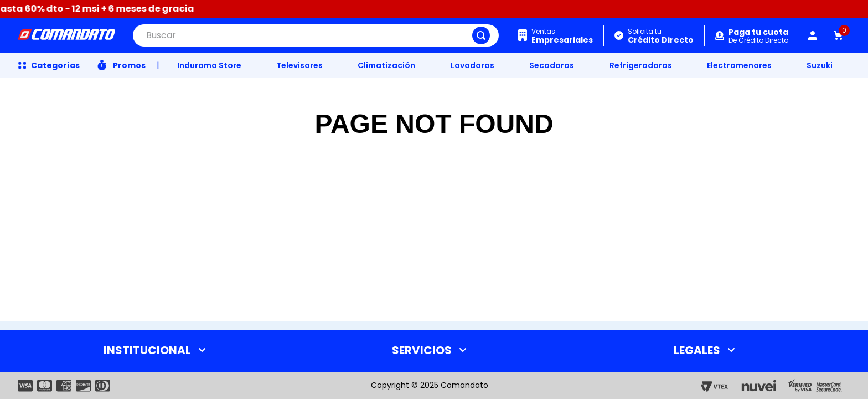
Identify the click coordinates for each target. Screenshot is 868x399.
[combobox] (316, 35)
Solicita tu (661, 36)
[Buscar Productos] (481, 35)
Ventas (562, 36)
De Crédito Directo (758, 36)
